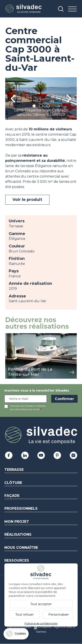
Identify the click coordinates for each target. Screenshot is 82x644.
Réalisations (18, 534)
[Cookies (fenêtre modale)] (16, 635)
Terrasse (14, 470)
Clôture (13, 483)
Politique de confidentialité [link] (41, 623)
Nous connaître (21, 548)
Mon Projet (17, 522)
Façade (12, 496)
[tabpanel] (41, 98)
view (9, 336)
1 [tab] (34, 107)
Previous (13, 99)
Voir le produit (27, 200)
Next (69, 99)
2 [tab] (41, 107)
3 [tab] (48, 107)
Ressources (17, 560)
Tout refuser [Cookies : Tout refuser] (24, 615)
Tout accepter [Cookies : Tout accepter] (41, 604)
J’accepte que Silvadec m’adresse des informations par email (28, 408)
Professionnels (21, 508)
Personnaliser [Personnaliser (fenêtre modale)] (59, 615)
